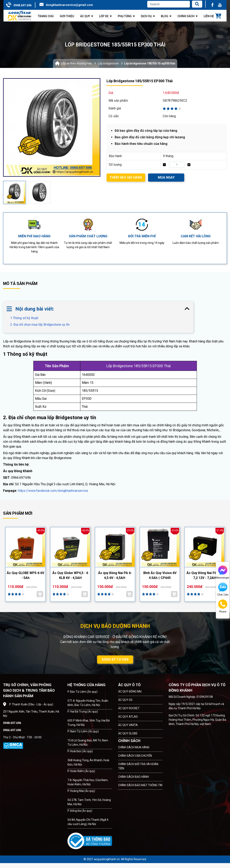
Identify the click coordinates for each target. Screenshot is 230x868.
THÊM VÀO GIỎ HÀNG (126, 177)
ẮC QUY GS (125, 700)
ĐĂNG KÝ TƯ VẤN (115, 659)
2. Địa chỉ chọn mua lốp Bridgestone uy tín (40, 325)
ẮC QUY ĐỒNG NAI (130, 691)
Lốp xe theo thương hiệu (77, 63)
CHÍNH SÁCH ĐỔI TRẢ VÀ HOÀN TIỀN (138, 766)
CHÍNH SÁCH (129, 741)
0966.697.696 (12, 730)
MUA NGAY (166, 177)
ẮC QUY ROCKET (129, 708)
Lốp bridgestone (108, 63)
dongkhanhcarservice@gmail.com (69, 5)
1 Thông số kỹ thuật (27, 318)
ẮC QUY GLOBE (128, 733)
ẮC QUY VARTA (128, 725)
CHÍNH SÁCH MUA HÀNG (134, 747)
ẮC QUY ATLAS (128, 717)
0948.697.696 (22, 5)
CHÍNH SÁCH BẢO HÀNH (134, 777)
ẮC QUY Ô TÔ (129, 685)
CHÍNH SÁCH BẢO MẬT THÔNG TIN (140, 785)
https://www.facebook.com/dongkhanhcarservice (53, 491)
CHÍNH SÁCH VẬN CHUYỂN (135, 756)
